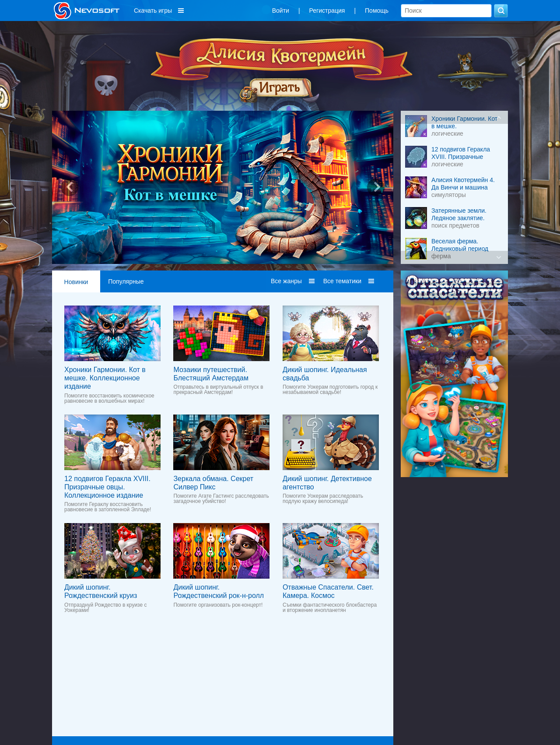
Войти (281, 11)
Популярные (126, 281)
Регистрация (327, 11)
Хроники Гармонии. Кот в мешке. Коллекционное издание (105, 378)
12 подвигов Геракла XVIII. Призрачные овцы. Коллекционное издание (107, 487)
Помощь (377, 11)
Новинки (76, 282)
